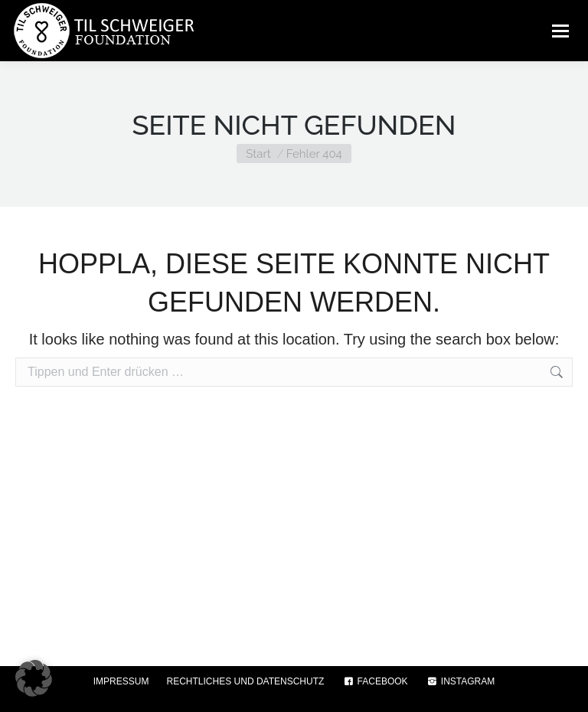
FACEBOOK (374, 681)
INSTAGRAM (461, 681)
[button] (34, 678)
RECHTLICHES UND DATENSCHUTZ (246, 681)
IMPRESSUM (121, 681)
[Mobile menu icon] (560, 31)
